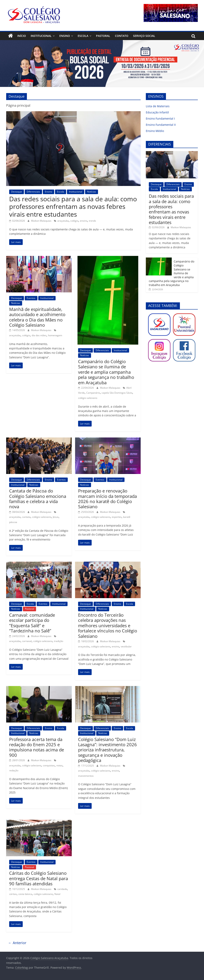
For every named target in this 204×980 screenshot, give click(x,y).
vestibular (126, 646)
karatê (127, 517)
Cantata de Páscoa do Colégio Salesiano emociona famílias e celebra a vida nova (38, 499)
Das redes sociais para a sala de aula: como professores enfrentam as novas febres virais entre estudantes (73, 206)
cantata (26, 517)
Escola (83, 36)
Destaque (17, 192)
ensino (84, 221)
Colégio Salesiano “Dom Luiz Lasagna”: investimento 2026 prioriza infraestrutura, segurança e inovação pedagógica (107, 750)
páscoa (13, 522)
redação (14, 770)
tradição (59, 641)
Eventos (31, 298)
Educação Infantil (157, 112)
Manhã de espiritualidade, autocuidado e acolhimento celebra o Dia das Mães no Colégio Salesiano (37, 317)
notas (59, 765)
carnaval (27, 641)
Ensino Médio (155, 131)
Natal (57, 894)
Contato (122, 36)
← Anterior (17, 943)
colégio (74, 221)
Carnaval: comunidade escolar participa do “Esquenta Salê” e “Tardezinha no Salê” (32, 623)
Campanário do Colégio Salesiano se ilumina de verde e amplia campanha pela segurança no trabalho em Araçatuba (106, 372)
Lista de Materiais (158, 106)
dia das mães (39, 335)
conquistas (49, 765)
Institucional (41, 36)
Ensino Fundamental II (161, 125)
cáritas (13, 894)
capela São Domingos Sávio (117, 393)
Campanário (93, 393)
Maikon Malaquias (42, 221)
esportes (117, 517)
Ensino (65, 36)
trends (92, 221)
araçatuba (63, 221)
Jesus (56, 517)
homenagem (55, 335)
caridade (62, 889)
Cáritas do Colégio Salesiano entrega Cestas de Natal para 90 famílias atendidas (39, 878)
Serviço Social (144, 36)
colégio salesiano (88, 398)
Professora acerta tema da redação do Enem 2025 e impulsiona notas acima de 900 (37, 747)
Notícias (92, 192)
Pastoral (103, 36)
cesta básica (25, 894)
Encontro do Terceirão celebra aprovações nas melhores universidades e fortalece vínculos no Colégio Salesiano (108, 625)
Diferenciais (33, 192)
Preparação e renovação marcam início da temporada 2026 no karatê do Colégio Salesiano (107, 499)
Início (22, 36)
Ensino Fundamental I (160, 118)
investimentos (86, 776)
